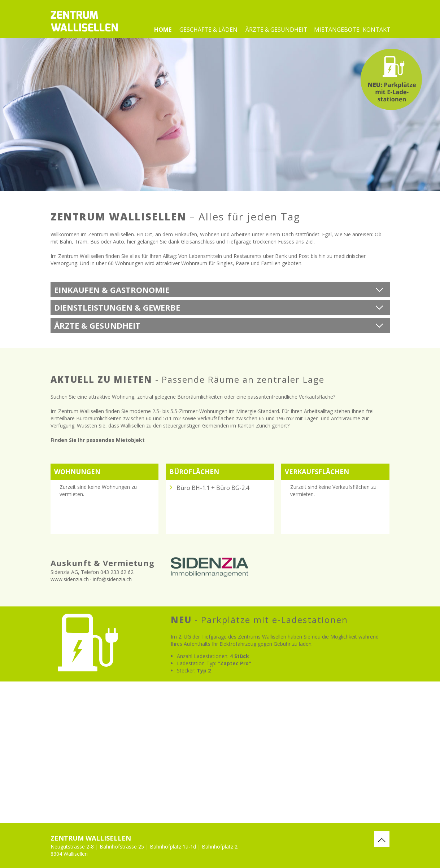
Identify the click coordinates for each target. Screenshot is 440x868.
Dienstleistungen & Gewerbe (117, 307)
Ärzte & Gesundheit (276, 30)
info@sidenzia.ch (112, 579)
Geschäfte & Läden (208, 30)
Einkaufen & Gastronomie (112, 290)
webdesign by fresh (434, 843)
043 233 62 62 (117, 572)
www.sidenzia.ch (70, 579)
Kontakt (376, 30)
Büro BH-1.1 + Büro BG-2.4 (213, 488)
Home (163, 30)
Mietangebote (337, 30)
